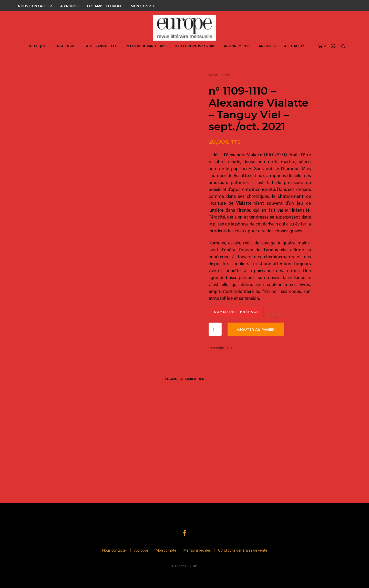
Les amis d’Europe (105, 6)
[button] (322, 46)
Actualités (295, 46)
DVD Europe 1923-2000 (195, 46)
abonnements (237, 46)
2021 (227, 75)
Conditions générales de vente (243, 550)
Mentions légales (197, 550)
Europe (181, 566)
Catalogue (65, 46)
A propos (69, 6)
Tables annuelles (100, 46)
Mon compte (143, 6)
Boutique (37, 46)
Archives (267, 46)
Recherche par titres (146, 46)
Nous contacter (35, 6)
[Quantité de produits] (215, 329)
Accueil (214, 75)
